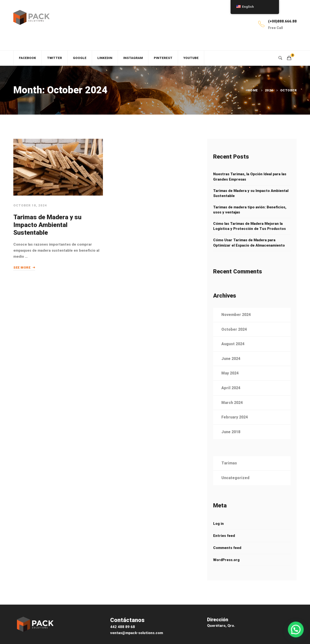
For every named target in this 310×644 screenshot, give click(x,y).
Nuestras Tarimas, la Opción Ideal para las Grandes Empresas (250, 177)
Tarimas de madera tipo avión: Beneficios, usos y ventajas (250, 210)
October (289, 90)
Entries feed (224, 543)
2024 (269, 90)
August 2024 (233, 352)
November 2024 (236, 322)
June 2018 (231, 439)
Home (253, 90)
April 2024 (231, 396)
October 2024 (234, 337)
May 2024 (230, 381)
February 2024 (235, 425)
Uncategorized (235, 485)
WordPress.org (226, 567)
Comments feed (227, 555)
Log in (218, 531)
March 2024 (232, 410)
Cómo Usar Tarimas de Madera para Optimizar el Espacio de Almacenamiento (249, 243)
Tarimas (229, 471)
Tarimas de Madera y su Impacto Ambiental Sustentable (47, 228)
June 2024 (231, 366)
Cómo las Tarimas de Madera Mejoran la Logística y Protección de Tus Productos (249, 226)
